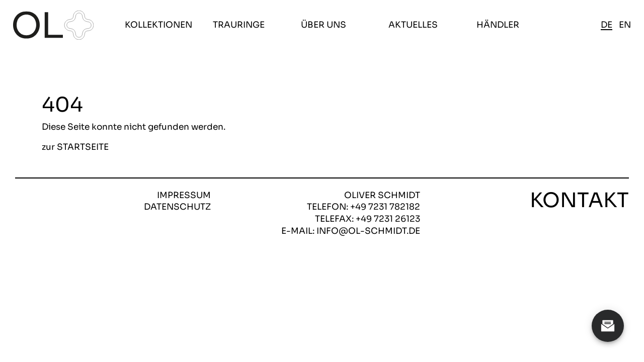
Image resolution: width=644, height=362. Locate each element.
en (625, 25)
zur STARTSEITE (75, 148)
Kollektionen (158, 25)
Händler (498, 25)
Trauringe (239, 25)
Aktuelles (413, 25)
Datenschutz (177, 207)
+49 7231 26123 (388, 219)
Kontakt (579, 201)
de (607, 25)
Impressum (184, 195)
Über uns (324, 25)
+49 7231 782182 (385, 207)
